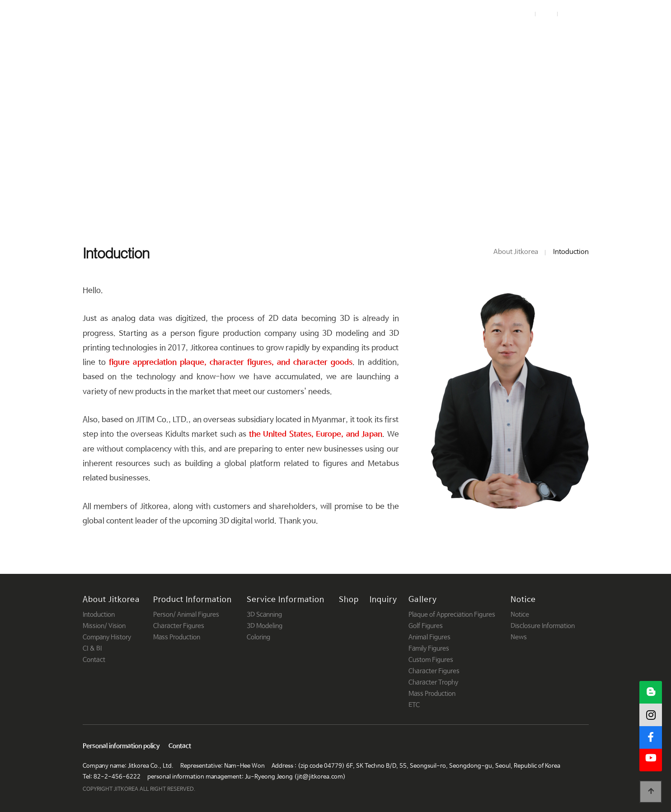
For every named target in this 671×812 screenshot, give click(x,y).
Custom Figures (431, 660)
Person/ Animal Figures (186, 615)
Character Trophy (433, 682)
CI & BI (92, 648)
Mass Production (177, 637)
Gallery (528, 35)
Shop (435, 35)
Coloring (258, 637)
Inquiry (480, 35)
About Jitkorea (174, 35)
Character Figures (179, 626)
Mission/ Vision (104, 626)
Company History (107, 637)
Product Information (264, 35)
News (519, 637)
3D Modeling (265, 626)
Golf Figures (426, 626)
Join (545, 14)
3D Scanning (264, 615)
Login (521, 14)
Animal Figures (429, 637)
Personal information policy (121, 746)
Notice (576, 35)
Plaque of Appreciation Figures (452, 615)
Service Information (365, 35)
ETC (414, 705)
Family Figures (429, 648)
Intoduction (99, 615)
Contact (94, 660)
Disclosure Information (543, 626)
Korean (576, 14)
